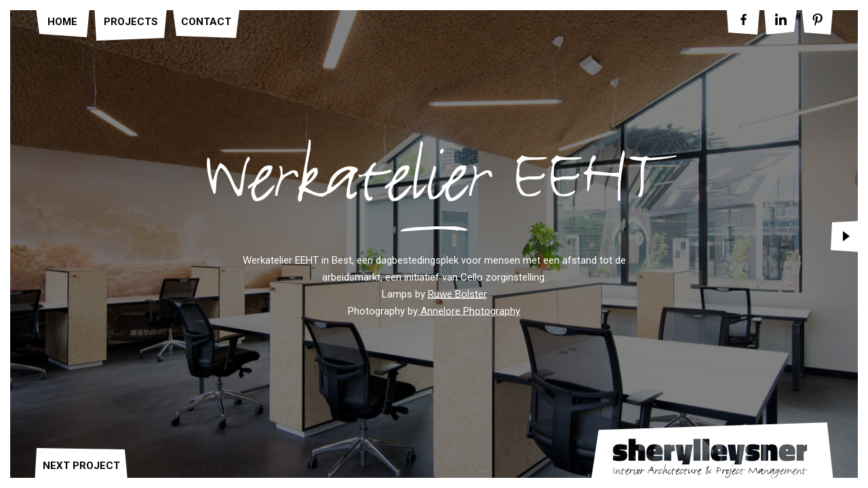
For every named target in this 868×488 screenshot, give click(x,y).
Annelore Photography (469, 311)
